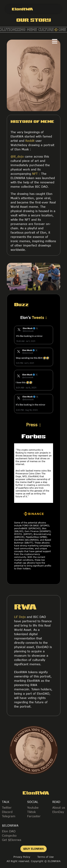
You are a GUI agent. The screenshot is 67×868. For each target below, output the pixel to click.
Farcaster (34, 816)
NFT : (36, 174)
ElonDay (58, 812)
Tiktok (31, 812)
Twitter (7, 808)
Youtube (33, 808)
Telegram (9, 816)
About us (59, 808)
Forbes (34, 436)
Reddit (29, 141)
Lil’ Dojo (20, 617)
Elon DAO (9, 831)
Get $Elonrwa (12, 840)
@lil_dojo (17, 156)
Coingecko (9, 836)
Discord (7, 812)
